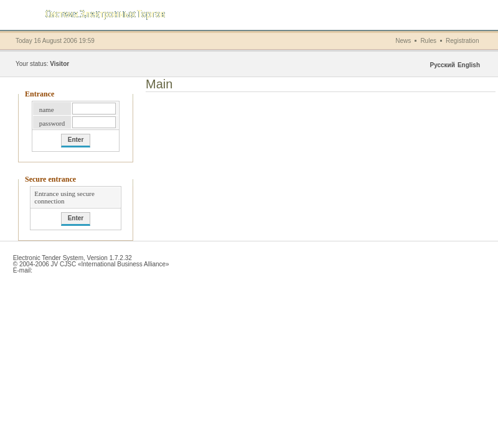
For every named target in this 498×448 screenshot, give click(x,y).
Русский (442, 65)
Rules (428, 41)
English (469, 65)
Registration (462, 41)
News (403, 41)
